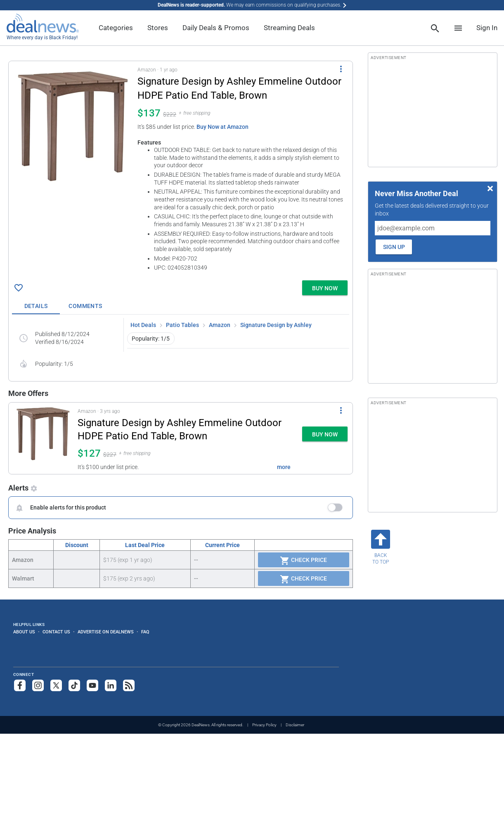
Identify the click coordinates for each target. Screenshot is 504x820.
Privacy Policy (264, 725)
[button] (181, 169)
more (284, 467)
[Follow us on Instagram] (38, 685)
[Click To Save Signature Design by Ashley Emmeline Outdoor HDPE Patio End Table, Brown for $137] (19, 288)
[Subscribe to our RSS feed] (129, 685)
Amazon (220, 325)
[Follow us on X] (56, 685)
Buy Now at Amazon (222, 127)
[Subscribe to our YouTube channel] (92, 685)
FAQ (145, 632)
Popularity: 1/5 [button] (151, 339)
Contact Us (56, 632)
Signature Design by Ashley (276, 325)
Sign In (487, 28)
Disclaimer (295, 725)
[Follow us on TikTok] (74, 685)
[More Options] (341, 69)
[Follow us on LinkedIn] (111, 685)
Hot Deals (143, 325)
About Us (24, 632)
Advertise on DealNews (106, 632)
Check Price (303, 561)
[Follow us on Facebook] (20, 685)
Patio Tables (182, 325)
